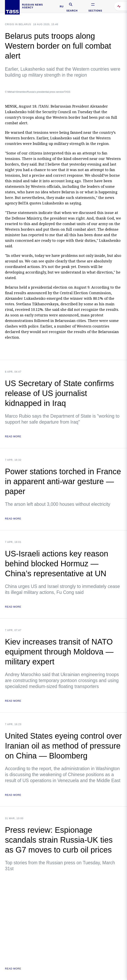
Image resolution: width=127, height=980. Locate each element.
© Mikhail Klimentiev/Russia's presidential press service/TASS (38, 92)
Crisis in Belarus (18, 24)
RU (62, 7)
